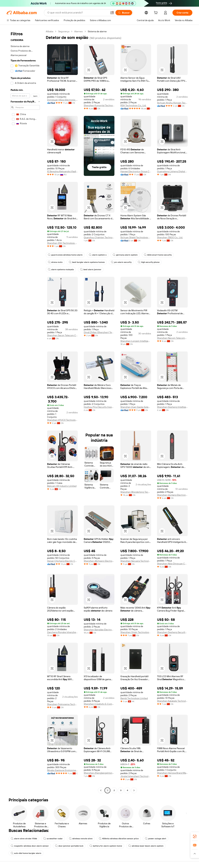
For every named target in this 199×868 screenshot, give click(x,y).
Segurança (64, 31)
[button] (89, 70)
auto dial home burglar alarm (26, 853)
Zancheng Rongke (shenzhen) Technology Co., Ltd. (62, 632)
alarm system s (98, 255)
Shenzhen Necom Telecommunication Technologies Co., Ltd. (172, 338)
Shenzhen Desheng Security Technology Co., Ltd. (172, 632)
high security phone (149, 262)
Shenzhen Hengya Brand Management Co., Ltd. (172, 773)
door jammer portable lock (69, 846)
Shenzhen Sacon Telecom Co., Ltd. (62, 335)
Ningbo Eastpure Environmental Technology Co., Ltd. (62, 770)
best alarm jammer (91, 269)
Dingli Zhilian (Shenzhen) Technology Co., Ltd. (99, 332)
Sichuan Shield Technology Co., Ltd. (136, 237)
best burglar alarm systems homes (87, 262)
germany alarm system (125, 255)
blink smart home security (158, 255)
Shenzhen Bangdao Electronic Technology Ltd (99, 630)
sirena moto (55, 262)
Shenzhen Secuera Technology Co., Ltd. (136, 561)
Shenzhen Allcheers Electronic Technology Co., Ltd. (99, 561)
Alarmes (79, 31)
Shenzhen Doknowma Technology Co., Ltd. (62, 704)
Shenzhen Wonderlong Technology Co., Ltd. (136, 492)
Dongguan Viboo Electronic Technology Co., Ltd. (62, 100)
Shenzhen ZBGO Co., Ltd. (170, 237)
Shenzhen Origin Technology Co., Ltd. (136, 632)
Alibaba (50, 31)
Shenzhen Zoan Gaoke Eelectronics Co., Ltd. (136, 407)
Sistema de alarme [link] (97, 31)
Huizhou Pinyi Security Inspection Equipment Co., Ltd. (99, 407)
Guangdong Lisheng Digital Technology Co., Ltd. (172, 171)
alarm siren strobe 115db (24, 839)
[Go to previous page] (101, 790)
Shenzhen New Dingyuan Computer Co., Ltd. (172, 564)
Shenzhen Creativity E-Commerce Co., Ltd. (99, 704)
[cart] (156, 13)
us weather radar (53, 839)
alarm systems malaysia (61, 269)
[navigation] (25, 411)
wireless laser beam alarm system (146, 846)
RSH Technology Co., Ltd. (133, 105)
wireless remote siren (81, 839)
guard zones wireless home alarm (65, 255)
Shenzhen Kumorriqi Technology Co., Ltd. (99, 105)
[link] (195, 836)
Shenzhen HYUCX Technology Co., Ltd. (62, 420)
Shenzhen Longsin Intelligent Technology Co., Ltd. (136, 341)
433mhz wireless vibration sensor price (119, 839)
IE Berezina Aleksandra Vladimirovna (62, 171)
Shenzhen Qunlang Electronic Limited (172, 495)
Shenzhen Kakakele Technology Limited (172, 701)
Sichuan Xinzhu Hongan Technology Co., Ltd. (172, 103)
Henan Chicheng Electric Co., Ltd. (62, 561)
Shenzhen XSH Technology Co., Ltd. (62, 243)
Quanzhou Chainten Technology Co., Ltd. (99, 237)
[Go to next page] (134, 790)
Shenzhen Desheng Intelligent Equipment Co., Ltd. (172, 407)
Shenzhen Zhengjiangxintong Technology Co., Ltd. (99, 773)
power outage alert (156, 839)
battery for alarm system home (106, 846)
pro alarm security (121, 262)
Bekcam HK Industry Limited (62, 486)
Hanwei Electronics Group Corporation (136, 171)
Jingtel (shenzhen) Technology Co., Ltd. (136, 776)
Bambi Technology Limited (134, 698)
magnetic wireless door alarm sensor (30, 846)
